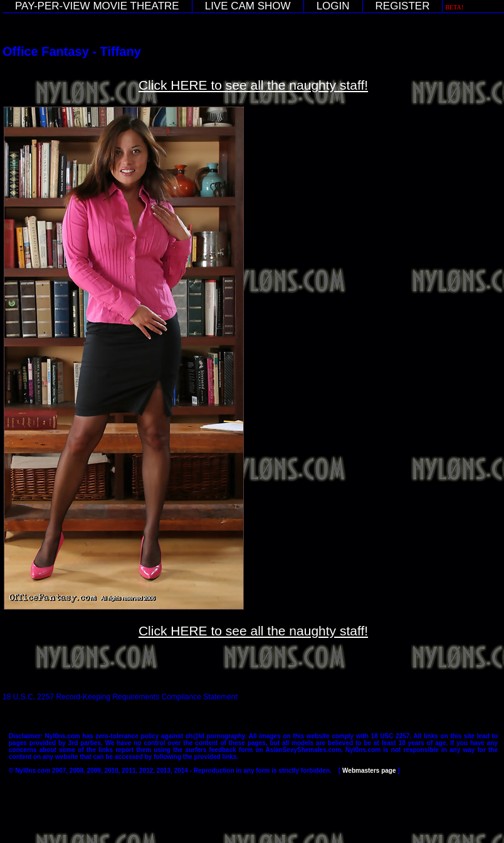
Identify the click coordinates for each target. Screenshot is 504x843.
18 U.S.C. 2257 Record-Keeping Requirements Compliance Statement (120, 697)
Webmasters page (369, 771)
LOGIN (333, 6)
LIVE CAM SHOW (248, 6)
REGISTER (403, 6)
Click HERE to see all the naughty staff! (253, 85)
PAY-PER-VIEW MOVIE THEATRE (97, 6)
